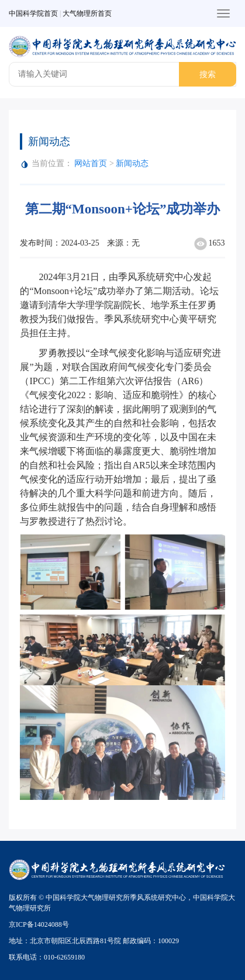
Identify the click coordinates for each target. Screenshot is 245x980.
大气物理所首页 (87, 13)
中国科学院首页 (33, 13)
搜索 (208, 75)
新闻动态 (132, 163)
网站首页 (91, 163)
